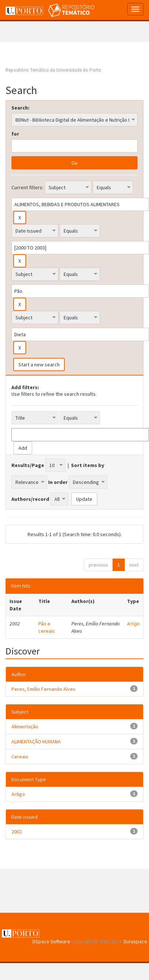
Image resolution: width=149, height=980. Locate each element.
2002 (17, 832)
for (15, 134)
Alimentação (25, 726)
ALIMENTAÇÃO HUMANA (36, 742)
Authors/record (30, 499)
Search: (20, 108)
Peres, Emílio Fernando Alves (43, 689)
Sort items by (88, 465)
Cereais (20, 757)
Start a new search (39, 365)
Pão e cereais (47, 627)
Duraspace (135, 941)
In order (58, 482)
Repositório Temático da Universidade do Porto (53, 70)
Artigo (133, 624)
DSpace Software (51, 941)
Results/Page (28, 465)
